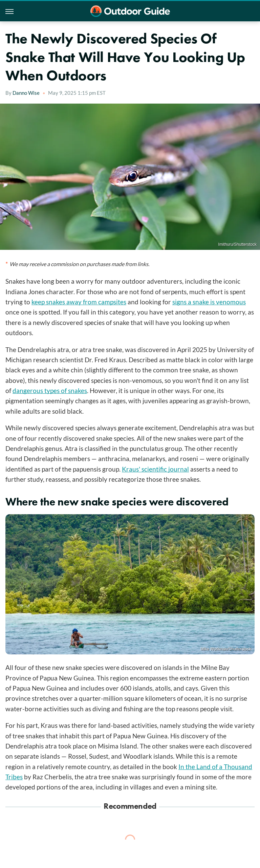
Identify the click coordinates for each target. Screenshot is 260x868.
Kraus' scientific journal (155, 469)
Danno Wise (26, 93)
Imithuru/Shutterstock (237, 244)
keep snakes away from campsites (79, 302)
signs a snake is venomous (209, 302)
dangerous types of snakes (50, 390)
